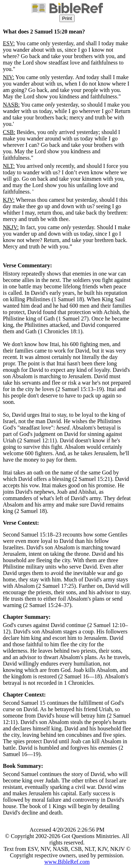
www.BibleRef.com (67, 862)
